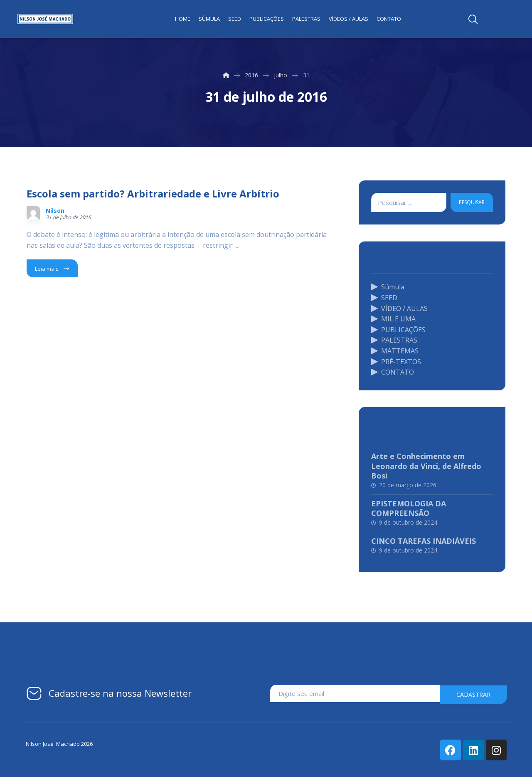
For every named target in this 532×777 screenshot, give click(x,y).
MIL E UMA (393, 319)
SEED (384, 298)
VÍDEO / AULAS (399, 308)
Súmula (388, 287)
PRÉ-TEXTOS (396, 362)
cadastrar (473, 694)
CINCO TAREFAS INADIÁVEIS (424, 541)
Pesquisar (472, 202)
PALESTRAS (394, 340)
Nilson (55, 211)
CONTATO (393, 372)
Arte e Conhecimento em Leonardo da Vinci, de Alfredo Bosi (426, 466)
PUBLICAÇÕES (398, 330)
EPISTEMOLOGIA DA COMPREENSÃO (409, 508)
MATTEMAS (395, 351)
